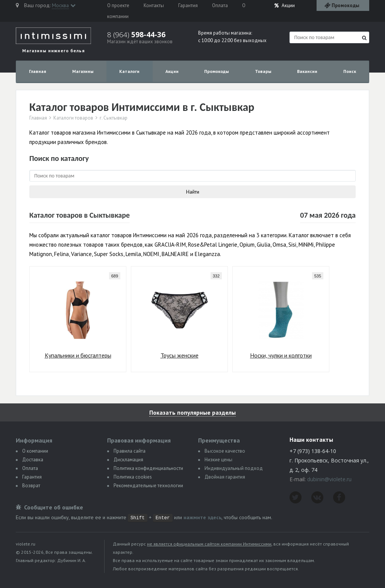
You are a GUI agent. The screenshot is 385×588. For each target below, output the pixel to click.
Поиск (350, 71)
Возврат (31, 486)
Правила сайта (130, 451)
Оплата (220, 5)
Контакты (154, 5)
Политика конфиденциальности (148, 468)
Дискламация (128, 460)
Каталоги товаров (73, 118)
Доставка (33, 460)
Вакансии (307, 71)
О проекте (118, 5)
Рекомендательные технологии (148, 486)
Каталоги (129, 71)
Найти (193, 192)
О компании (35, 451)
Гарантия (188, 5)
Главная (38, 71)
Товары (263, 71)
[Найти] (364, 38)
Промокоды (217, 71)
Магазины (83, 71)
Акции (285, 5)
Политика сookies (133, 477)
